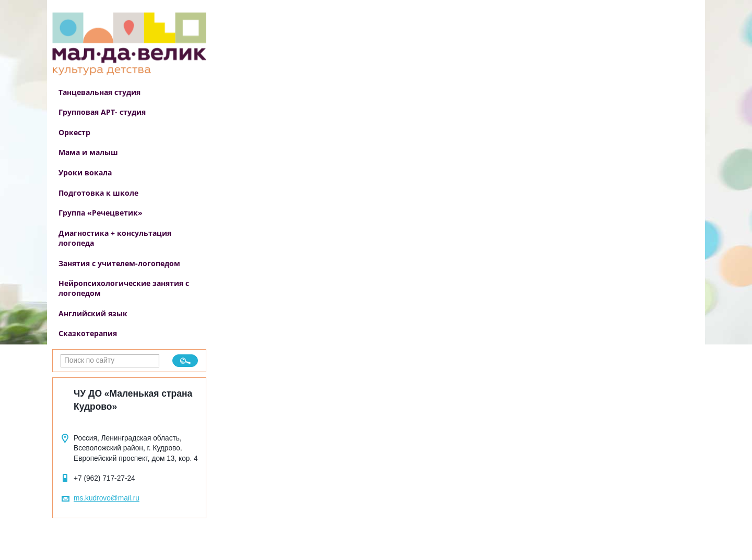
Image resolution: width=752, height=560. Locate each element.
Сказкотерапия (88, 333)
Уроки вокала (85, 172)
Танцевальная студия (99, 92)
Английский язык (93, 313)
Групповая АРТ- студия (102, 112)
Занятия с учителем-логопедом (119, 263)
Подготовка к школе (98, 193)
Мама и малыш (88, 152)
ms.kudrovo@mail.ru (107, 498)
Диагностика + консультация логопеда (115, 238)
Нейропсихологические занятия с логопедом (124, 288)
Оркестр (74, 132)
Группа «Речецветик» (101, 213)
